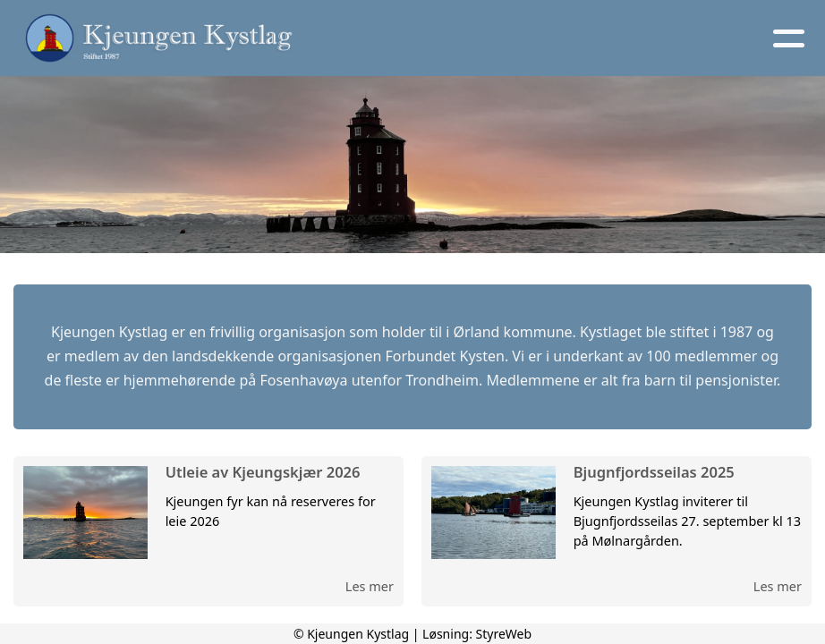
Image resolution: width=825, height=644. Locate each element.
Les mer (370, 586)
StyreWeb (504, 634)
